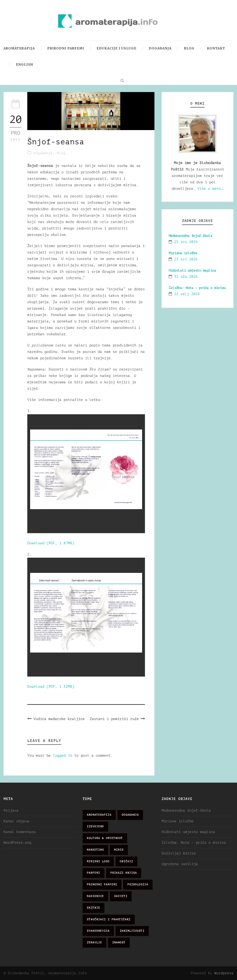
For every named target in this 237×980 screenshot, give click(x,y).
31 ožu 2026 (186, 277)
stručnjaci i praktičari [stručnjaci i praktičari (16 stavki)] (109, 919)
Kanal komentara (20, 832)
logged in (63, 756)
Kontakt (216, 48)
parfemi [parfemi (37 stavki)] (93, 873)
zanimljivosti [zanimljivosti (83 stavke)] (132, 931)
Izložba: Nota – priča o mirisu (197, 288)
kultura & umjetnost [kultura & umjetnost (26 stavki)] (105, 838)
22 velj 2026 (187, 294)
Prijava (11, 811)
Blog (189, 48)
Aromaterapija (19, 48)
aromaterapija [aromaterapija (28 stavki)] (99, 815)
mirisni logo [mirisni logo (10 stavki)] (98, 861)
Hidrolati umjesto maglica (192, 271)
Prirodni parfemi (66, 48)
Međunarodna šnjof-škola (191, 236)
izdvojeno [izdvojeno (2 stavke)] (95, 826)
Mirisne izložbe (183, 253)
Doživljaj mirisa (179, 853)
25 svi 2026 (186, 242)
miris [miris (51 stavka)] (119, 850)
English (24, 65)
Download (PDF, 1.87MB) (51, 543)
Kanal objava (16, 821)
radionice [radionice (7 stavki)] (95, 896)
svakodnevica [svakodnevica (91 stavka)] (98, 931)
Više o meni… (210, 189)
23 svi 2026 (186, 259)
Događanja (160, 48)
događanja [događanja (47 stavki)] (130, 815)
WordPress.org (17, 843)
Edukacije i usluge (116, 48)
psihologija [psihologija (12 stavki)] (138, 885)
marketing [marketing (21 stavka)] (95, 850)
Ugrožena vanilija (180, 864)
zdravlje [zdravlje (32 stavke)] (94, 943)
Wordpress (224, 973)
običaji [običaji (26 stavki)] (126, 861)
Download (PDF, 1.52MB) (51, 687)
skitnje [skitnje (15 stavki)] (93, 908)
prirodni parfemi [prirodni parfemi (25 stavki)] (102, 885)
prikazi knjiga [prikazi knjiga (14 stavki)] (124, 873)
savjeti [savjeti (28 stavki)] (121, 896)
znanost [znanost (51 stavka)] (119, 943)
